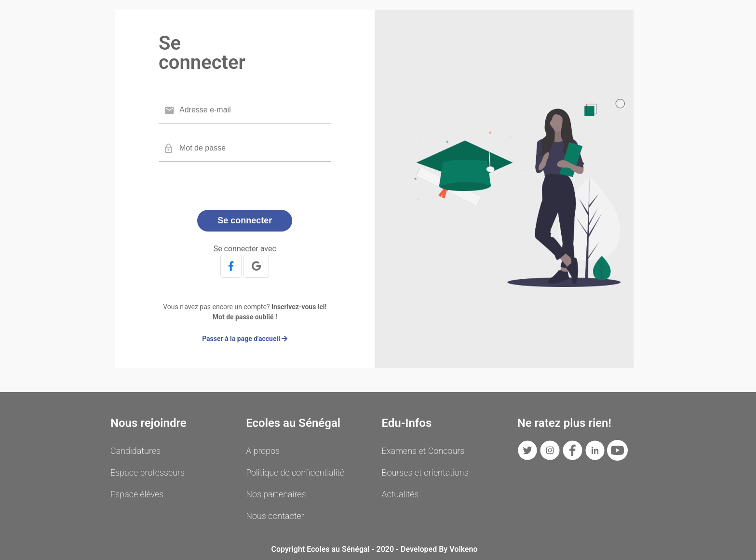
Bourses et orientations (425, 472)
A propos (263, 451)
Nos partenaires (276, 494)
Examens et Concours (423, 451)
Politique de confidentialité (295, 472)
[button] (231, 266)
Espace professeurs (148, 472)
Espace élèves (137, 494)
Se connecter (245, 220)
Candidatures (135, 451)
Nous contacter (275, 516)
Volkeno (463, 549)
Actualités (400, 494)
